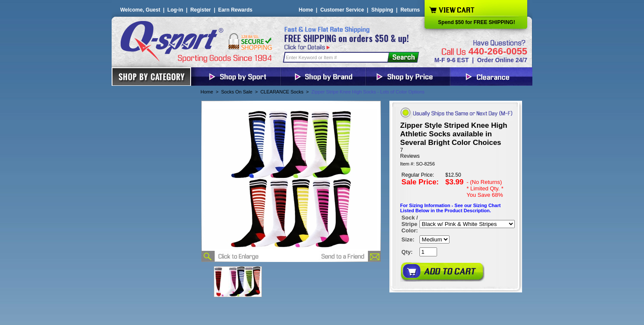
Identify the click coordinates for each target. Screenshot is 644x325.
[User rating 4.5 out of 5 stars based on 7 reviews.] (456, 153)
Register (200, 10)
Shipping (382, 10)
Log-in (175, 10)
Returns (410, 10)
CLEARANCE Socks (282, 92)
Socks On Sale (237, 92)
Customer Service (342, 10)
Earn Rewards (235, 10)
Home (306, 10)
